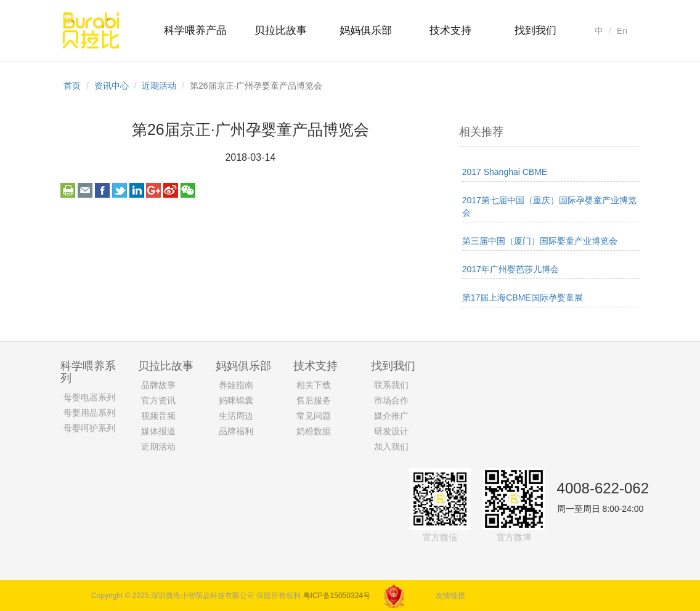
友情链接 (450, 596)
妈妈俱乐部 (366, 30)
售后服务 (314, 400)
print (68, 190)
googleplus (153, 190)
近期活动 (159, 86)
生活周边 (236, 416)
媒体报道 (158, 431)
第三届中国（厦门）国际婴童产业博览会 (540, 241)
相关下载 (314, 385)
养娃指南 (236, 385)
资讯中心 (112, 86)
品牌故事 (158, 385)
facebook (102, 190)
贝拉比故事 (281, 30)
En (622, 31)
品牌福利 (236, 431)
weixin (188, 190)
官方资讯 (158, 400)
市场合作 (391, 400)
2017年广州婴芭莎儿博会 (511, 269)
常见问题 (314, 416)
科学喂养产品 (195, 30)
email (85, 190)
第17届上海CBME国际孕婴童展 (523, 297)
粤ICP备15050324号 (337, 596)
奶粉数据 (314, 431)
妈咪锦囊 (236, 400)
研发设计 (391, 431)
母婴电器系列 (89, 397)
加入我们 (391, 447)
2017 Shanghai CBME (505, 172)
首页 (72, 86)
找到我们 (535, 30)
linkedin (137, 190)
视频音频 (158, 416)
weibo (171, 190)
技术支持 (450, 30)
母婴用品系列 (89, 413)
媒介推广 (391, 416)
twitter (120, 190)
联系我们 (391, 385)
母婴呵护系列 (89, 428)
